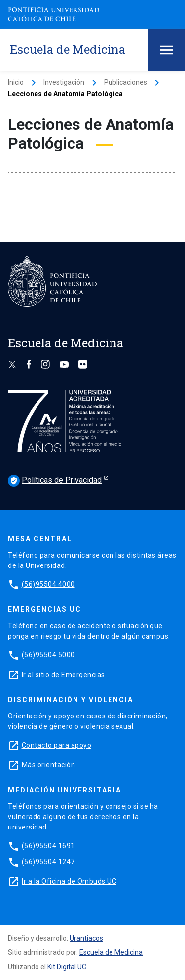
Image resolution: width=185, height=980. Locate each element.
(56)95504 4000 (48, 584)
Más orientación (49, 765)
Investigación (64, 82)
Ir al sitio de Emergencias (63, 675)
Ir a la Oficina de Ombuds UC (69, 881)
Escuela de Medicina (111, 952)
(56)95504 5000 (48, 655)
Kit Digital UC (67, 967)
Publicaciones (126, 82)
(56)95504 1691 (48, 846)
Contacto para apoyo (57, 745)
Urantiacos (86, 938)
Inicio (16, 82)
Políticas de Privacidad (55, 481)
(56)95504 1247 (48, 862)
